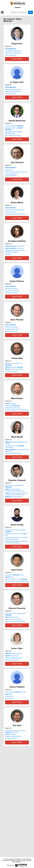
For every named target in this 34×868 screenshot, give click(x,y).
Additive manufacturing (13, 837)
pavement (14, 420)
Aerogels (10, 462)
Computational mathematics (15, 234)
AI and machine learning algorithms (17, 653)
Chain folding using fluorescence (16, 190)
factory (10, 649)
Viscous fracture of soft (16, 651)
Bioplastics (9, 188)
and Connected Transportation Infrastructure (15, 559)
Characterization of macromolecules (12, 193)
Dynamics (8, 286)
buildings (10, 835)
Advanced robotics (12, 839)
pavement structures (14, 422)
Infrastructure (12, 696)
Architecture (9, 789)
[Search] (30, 12)
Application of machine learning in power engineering (17, 610)
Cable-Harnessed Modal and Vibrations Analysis (15, 283)
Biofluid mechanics (12, 326)
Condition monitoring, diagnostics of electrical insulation (17, 614)
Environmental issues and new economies (15, 832)
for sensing (14, 280)
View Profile (17, 66)
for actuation (15, 278)
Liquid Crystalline (14, 140)
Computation (10, 791)
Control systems (11, 236)
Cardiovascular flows (12, 329)
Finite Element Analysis (13, 53)
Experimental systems (16, 785)
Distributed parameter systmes (16, 239)
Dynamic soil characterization (15, 701)
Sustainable (12, 465)
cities (9, 787)
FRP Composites (11, 55)
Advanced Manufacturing (14, 520)
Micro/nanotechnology (13, 150)
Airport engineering (12, 745)
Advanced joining (14, 647)
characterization (14, 566)
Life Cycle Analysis (11, 424)
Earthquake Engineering (13, 51)
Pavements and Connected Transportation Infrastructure (17, 563)
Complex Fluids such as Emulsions (17, 469)
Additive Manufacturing (13, 467)
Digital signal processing (13, 699)
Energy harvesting (11, 331)
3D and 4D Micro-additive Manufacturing (14, 147)
